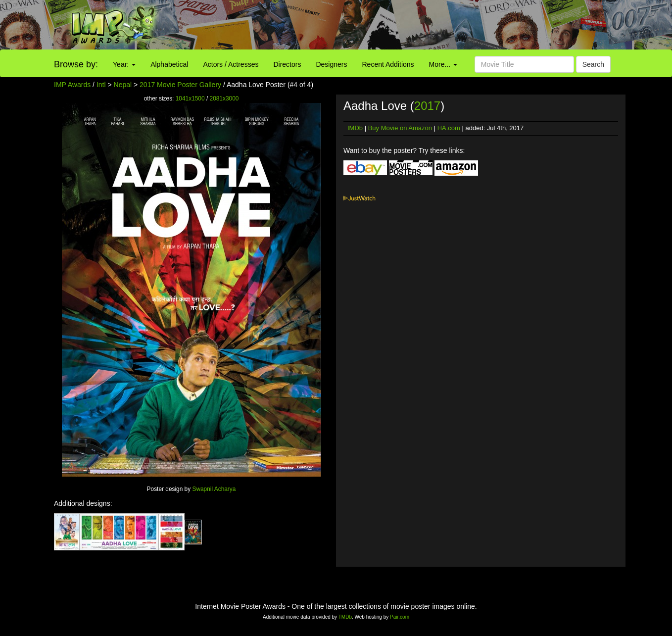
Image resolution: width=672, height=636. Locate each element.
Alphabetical (169, 64)
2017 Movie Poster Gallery (180, 85)
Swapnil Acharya (214, 489)
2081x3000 (224, 98)
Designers (331, 64)
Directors (287, 64)
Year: (124, 64)
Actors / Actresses (231, 64)
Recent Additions (388, 64)
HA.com (449, 128)
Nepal (123, 85)
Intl (101, 85)
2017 (427, 106)
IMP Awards (72, 85)
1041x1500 (190, 98)
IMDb (355, 128)
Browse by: (76, 64)
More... (443, 64)
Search (593, 64)
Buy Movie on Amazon (400, 128)
